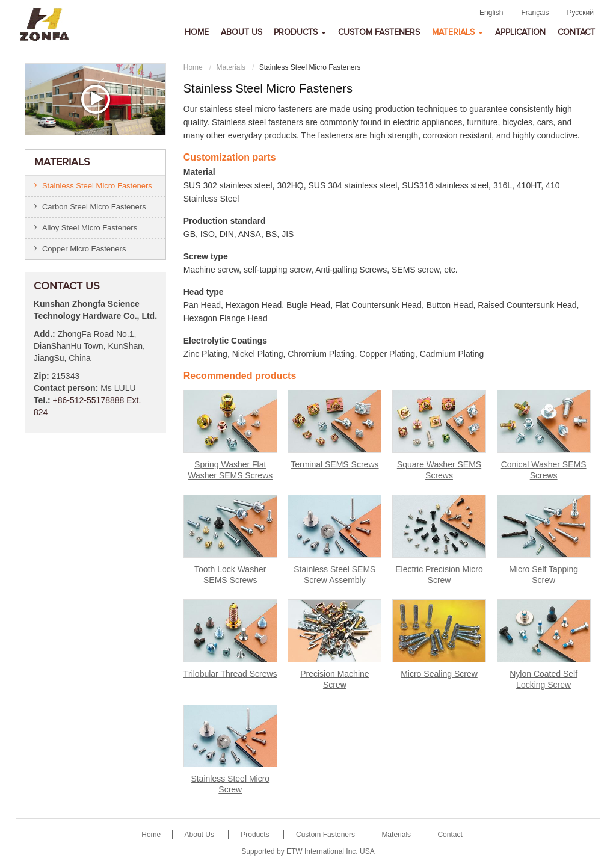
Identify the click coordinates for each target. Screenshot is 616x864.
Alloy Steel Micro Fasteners (90, 228)
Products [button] (300, 32)
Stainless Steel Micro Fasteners (97, 186)
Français (535, 13)
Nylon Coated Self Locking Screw (544, 679)
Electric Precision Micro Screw (439, 575)
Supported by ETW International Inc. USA (308, 851)
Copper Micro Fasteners (84, 249)
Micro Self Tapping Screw (544, 575)
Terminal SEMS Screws (334, 464)
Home (197, 32)
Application (520, 32)
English (491, 13)
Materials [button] (457, 32)
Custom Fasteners (379, 32)
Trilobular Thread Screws (230, 674)
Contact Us (67, 286)
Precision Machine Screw (334, 679)
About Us (242, 32)
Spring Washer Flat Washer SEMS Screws (230, 470)
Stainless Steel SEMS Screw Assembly (334, 575)
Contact (576, 32)
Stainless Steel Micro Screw (230, 784)
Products (256, 835)
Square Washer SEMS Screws (439, 470)
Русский (580, 13)
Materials (231, 67)
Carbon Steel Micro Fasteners (94, 207)
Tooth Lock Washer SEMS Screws (230, 575)
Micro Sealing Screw (439, 674)
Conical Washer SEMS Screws (544, 470)
